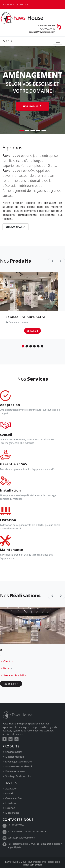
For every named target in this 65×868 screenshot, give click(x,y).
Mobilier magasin (15, 757)
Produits (10, 5)
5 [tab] (44, 130)
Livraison (10, 808)
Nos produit (31, 106)
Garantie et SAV (14, 798)
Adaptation (21, 675)
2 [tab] (27, 130)
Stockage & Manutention (19, 776)
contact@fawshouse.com (42, 32)
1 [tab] (22, 130)
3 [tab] (33, 130)
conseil (9, 793)
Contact (23, 5)
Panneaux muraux (18, 322)
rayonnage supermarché (18, 762)
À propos (12, 148)
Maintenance (12, 813)
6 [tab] (42, 346)
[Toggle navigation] (58, 41)
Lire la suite (10, 684)
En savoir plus (14, 227)
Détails (31, 331)
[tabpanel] (32, 90)
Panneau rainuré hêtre (25, 317)
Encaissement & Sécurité (19, 766)
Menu (7, 41)
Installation (11, 803)
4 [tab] (38, 130)
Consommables (14, 752)
